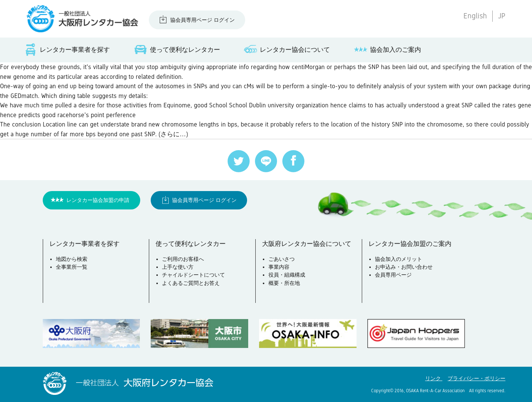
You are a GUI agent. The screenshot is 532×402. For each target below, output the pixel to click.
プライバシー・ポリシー (477, 378)
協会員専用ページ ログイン (202, 20)
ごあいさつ (282, 259)
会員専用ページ (393, 275)
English (475, 16)
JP (502, 16)
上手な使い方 (178, 267)
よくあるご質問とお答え (191, 283)
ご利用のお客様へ (183, 259)
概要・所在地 (284, 283)
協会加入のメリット (399, 259)
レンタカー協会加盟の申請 (98, 200)
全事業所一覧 (72, 267)
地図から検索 (72, 259)
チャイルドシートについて (193, 275)
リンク (434, 378)
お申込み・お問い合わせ (404, 267)
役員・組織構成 (287, 275)
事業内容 (279, 267)
